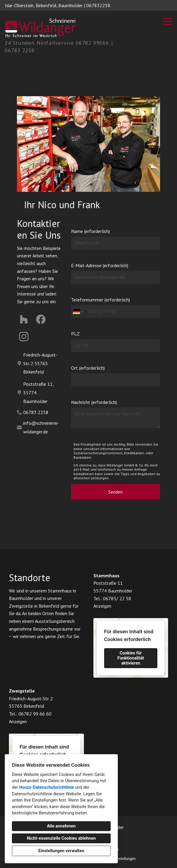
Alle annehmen (61, 826)
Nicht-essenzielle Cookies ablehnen (61, 838)
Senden (115, 492)
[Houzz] (24, 319)
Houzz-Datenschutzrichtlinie (46, 787)
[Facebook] (41, 319)
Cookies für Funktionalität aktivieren (131, 658)
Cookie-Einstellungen (119, 859)
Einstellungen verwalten (61, 851)
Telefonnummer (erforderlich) (116, 307)
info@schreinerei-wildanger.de (41, 427)
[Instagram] (24, 336)
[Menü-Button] (167, 21)
